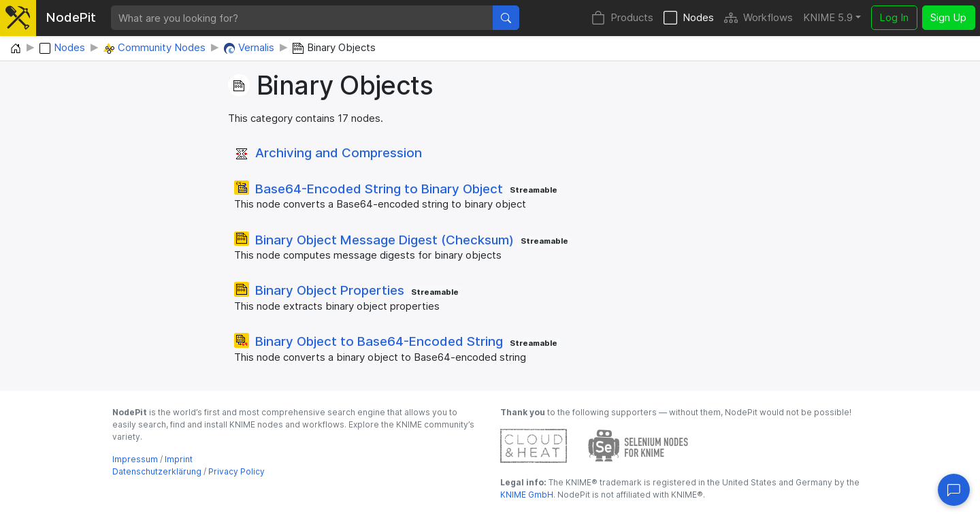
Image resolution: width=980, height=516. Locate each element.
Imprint (179, 459)
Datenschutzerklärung (157, 471)
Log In (894, 17)
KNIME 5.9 (828, 17)
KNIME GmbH (527, 495)
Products (622, 18)
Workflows (758, 18)
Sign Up (948, 17)
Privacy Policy (236, 471)
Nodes (689, 18)
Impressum (135, 459)
